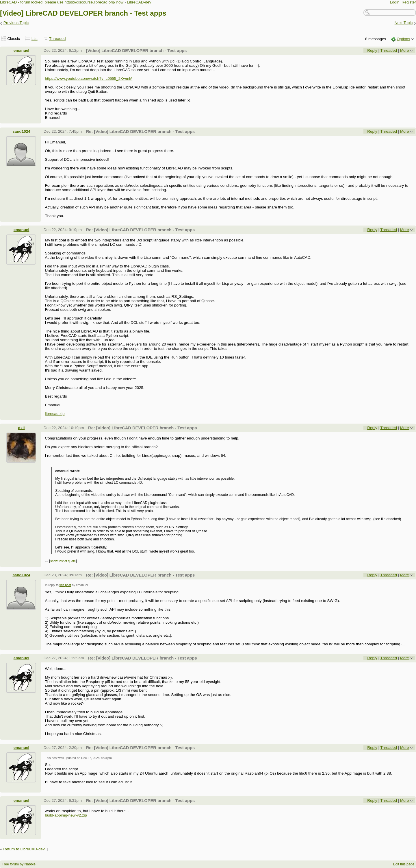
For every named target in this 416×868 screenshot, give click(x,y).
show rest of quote (63, 561)
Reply (372, 50)
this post (65, 585)
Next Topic (404, 23)
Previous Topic (16, 23)
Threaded (57, 39)
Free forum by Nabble (19, 864)
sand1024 (21, 131)
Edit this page (404, 864)
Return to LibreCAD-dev (24, 849)
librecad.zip (55, 414)
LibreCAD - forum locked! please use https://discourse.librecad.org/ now (62, 2)
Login (395, 2)
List (35, 39)
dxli (21, 428)
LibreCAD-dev (139, 2)
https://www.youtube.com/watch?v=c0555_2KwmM (89, 79)
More (405, 50)
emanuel (22, 50)
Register (409, 2)
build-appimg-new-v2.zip (66, 815)
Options (403, 39)
